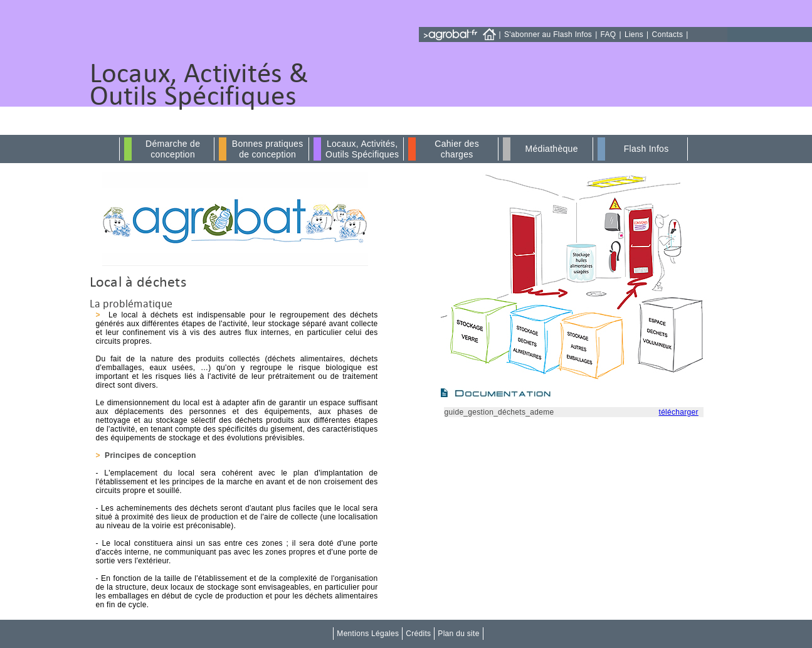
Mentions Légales (368, 634)
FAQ (609, 35)
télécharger (679, 412)
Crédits (418, 634)
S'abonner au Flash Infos (548, 35)
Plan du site (458, 634)
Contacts (668, 35)
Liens (634, 35)
